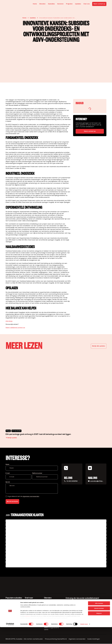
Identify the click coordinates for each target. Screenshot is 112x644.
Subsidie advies (49, 604)
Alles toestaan (99, 620)
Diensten (42, 4)
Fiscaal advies (49, 614)
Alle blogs (9, 321)
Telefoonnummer (37, 473)
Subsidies (51, 4)
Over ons (87, 4)
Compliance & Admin (51, 609)
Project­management (51, 612)
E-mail (8, 473)
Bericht (8, 482)
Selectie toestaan (99, 625)
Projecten (69, 4)
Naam (7, 464)
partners (28, 633)
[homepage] (9, 4)
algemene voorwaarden (31, 496)
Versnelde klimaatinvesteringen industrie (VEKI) (13, 612)
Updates (78, 4)
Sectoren (60, 4)
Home (35, 4)
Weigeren (99, 630)
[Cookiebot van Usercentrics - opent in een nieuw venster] (10, 641)
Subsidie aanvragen (51, 607)
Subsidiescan (49, 602)
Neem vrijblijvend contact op (15, 328)
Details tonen (84, 641)
